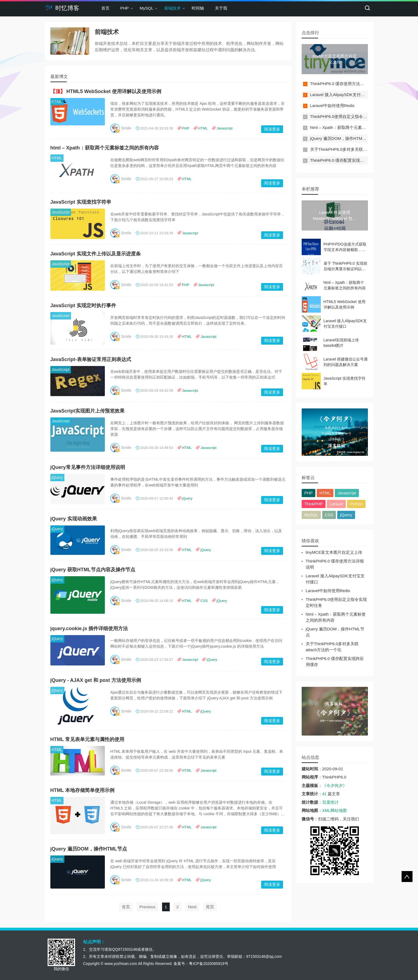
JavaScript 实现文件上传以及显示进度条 (96, 254)
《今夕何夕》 (335, 786)
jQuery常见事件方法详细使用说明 (88, 467)
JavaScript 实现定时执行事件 (83, 305)
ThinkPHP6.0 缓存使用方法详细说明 (343, 84)
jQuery (57, 477)
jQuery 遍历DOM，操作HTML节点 (89, 849)
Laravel (336, 504)
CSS (204, 601)
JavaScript (61, 212)
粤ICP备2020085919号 (208, 964)
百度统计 (330, 802)
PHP (125, 8)
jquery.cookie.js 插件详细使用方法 (89, 629)
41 (325, 794)
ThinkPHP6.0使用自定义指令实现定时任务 (349, 116)
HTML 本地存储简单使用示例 (83, 790)
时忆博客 (62, 8)
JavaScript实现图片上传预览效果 (87, 411)
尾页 (210, 907)
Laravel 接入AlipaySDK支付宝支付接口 (346, 95)
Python (356, 504)
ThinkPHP (314, 504)
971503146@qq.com (264, 956)
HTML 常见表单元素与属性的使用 (87, 739)
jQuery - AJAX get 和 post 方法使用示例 (96, 680)
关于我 (221, 8)
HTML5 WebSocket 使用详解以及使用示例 (114, 91)
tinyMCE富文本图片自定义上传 (334, 552)
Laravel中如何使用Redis (332, 106)
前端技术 (172, 8)
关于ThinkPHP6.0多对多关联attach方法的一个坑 (354, 149)
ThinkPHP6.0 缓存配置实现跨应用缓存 (345, 160)
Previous (147, 907)
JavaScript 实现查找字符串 (81, 202)
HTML (57, 102)
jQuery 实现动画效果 (74, 519)
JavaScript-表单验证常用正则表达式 (91, 359)
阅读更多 (272, 129)
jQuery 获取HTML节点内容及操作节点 (93, 570)
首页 (105, 8)
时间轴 (198, 8)
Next (192, 907)
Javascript (225, 128)
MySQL (146, 8)
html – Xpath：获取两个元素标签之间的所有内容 (105, 148)
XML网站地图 (335, 810)
